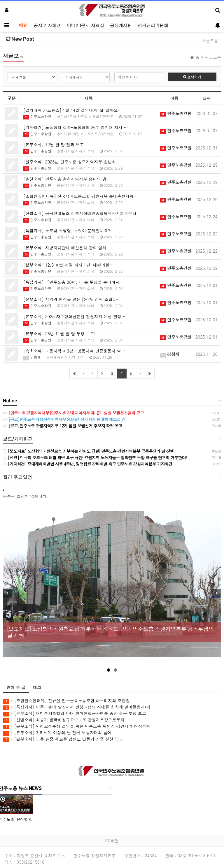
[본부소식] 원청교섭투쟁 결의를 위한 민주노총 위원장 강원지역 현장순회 (77, 726)
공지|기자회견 (47, 25)
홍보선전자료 (103, 116)
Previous (7, 593)
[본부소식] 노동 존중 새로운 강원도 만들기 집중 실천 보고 (63, 739)
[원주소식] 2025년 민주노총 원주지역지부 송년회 (70, 162)
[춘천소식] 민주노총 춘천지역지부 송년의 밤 (65, 179)
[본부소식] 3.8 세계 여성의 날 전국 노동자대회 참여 (57, 733)
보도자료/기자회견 (99, 134)
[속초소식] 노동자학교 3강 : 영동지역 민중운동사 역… (74, 351)
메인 (23, 25)
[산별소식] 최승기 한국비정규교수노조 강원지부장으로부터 (64, 720)
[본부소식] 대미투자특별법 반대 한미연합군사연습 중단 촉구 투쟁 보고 (75, 713)
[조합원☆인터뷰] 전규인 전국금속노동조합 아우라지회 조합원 (66, 701)
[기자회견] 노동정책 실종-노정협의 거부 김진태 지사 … (76, 127)
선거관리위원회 (153, 25)
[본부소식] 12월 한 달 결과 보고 (54, 145)
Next (217, 593)
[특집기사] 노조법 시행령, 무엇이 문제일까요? (67, 230)
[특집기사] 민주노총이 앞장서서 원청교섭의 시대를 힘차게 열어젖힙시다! (77, 707)
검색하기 (192, 77)
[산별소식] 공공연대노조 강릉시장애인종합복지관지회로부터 (80, 213)
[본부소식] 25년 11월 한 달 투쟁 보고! (59, 334)
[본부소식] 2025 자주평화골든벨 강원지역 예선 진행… (74, 316)
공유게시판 (121, 25)
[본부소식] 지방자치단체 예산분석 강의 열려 (65, 248)
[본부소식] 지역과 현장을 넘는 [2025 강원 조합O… (71, 299)
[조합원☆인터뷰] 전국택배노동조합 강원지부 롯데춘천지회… (80, 196)
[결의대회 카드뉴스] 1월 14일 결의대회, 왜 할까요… (73, 110)
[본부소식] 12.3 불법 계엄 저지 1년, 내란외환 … (69, 265)
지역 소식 (87, 151)
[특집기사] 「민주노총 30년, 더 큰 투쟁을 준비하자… (73, 282)
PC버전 (112, 841)
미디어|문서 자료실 (85, 25)
